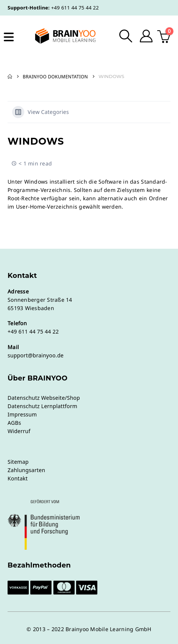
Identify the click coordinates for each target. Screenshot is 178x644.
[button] (126, 36)
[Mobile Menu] (9, 37)
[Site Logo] (59, 36)
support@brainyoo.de (36, 355)
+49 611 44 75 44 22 (75, 8)
